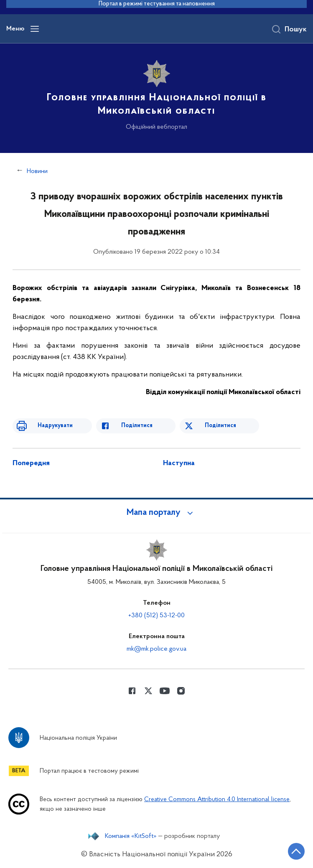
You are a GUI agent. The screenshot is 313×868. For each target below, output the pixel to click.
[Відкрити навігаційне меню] (35, 29)
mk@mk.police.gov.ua (156, 649)
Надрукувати (55, 426)
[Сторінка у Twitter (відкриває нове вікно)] (148, 691)
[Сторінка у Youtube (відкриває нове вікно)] (165, 691)
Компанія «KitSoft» (131, 836)
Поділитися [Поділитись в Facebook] (137, 426)
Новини (37, 171)
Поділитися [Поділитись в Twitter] (220, 426)
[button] (157, 513)
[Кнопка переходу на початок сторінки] (296, 851)
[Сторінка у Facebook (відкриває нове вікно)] (132, 691)
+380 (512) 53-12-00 (156, 616)
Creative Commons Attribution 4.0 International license (217, 800)
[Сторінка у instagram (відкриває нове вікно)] (181, 691)
